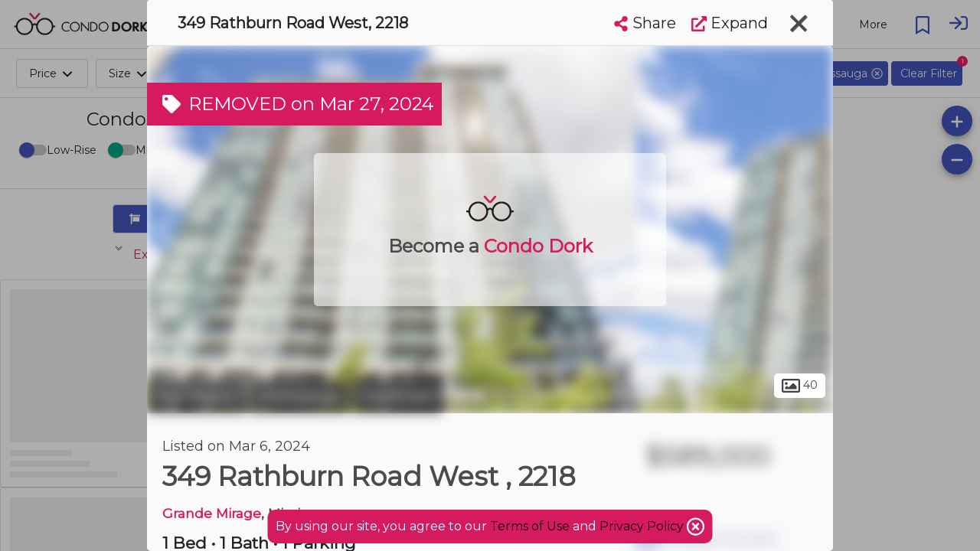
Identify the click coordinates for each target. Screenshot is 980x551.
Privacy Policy (643, 526)
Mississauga (299, 396)
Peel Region (196, 396)
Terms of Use (530, 526)
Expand (730, 23)
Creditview (397, 396)
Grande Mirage (212, 513)
